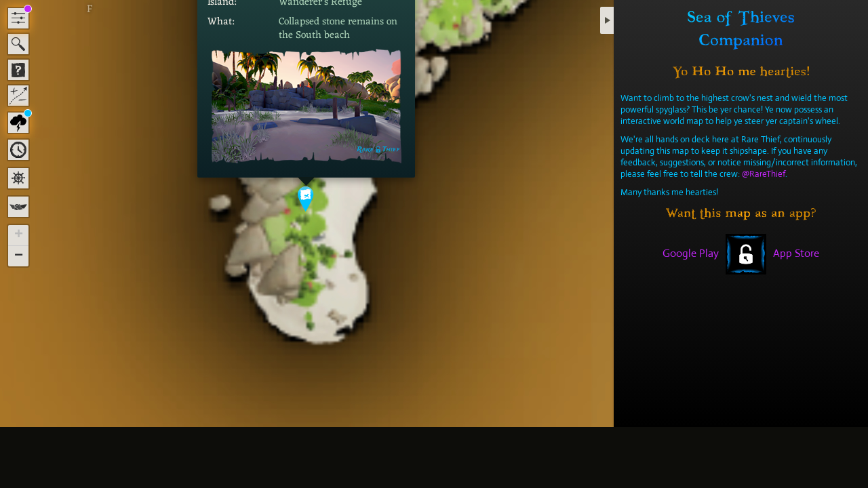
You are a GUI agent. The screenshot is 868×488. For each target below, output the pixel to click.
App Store (796, 253)
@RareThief (764, 174)
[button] (306, 199)
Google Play (691, 253)
